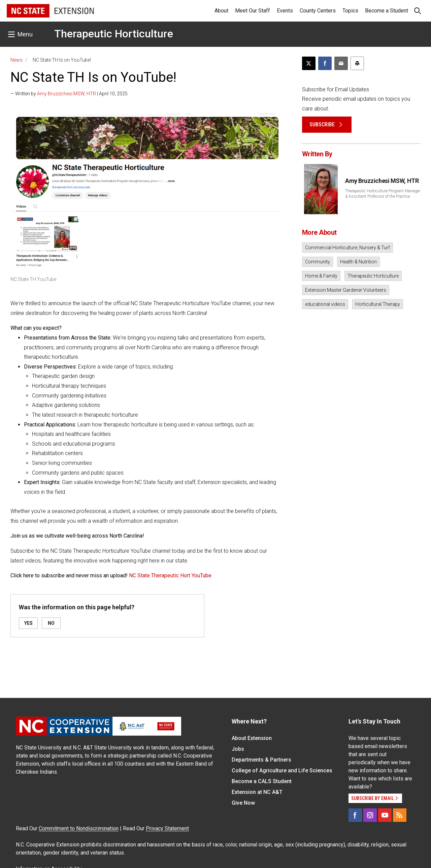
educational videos (325, 304)
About (221, 11)
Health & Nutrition (358, 262)
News (16, 60)
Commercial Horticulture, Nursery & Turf (347, 248)
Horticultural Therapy (378, 304)
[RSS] (400, 815)
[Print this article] (357, 63)
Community (318, 262)
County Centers (318, 11)
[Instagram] (370, 815)
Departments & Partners (261, 760)
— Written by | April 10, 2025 (69, 94)
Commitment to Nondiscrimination (79, 828)
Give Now (243, 803)
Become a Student (387, 11)
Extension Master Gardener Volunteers (346, 290)
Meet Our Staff (253, 11)
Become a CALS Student (262, 781)
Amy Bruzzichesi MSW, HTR (67, 94)
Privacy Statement (167, 828)
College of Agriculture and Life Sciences (282, 770)
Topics (350, 11)
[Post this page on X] (309, 63)
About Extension (252, 738)
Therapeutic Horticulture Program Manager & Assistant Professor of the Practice (383, 194)
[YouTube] (385, 815)
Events (285, 11)
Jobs (238, 749)
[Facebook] (355, 815)
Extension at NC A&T (257, 792)
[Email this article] (341, 63)
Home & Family (321, 276)
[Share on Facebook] (325, 63)
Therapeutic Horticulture (114, 34)
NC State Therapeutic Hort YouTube (170, 575)
